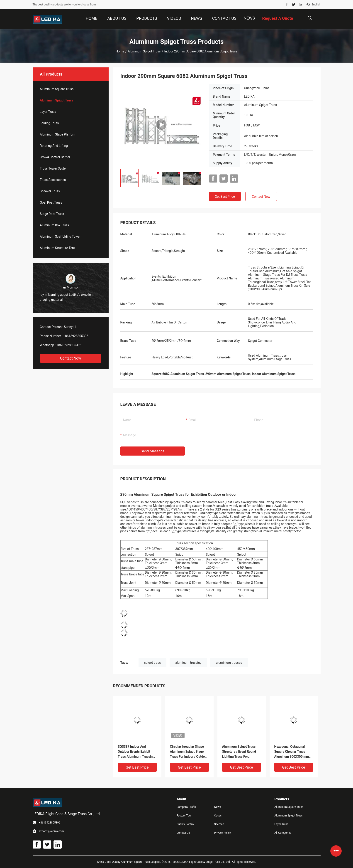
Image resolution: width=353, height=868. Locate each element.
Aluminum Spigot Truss (144, 51)
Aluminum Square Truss (57, 89)
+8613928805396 (76, 336)
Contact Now (71, 358)
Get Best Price (225, 197)
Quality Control (186, 824)
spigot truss (153, 663)
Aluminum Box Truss (55, 225)
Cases (218, 816)
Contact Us (183, 833)
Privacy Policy (222, 833)
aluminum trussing (188, 663)
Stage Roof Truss (52, 214)
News (249, 18)
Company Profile (187, 807)
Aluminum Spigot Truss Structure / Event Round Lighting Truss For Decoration (239, 752)
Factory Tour (184, 816)
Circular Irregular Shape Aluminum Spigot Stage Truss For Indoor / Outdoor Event (189, 752)
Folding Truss (49, 123)
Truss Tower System (54, 168)
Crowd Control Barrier (55, 157)
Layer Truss (48, 112)
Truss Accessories (53, 180)
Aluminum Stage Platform (58, 134)
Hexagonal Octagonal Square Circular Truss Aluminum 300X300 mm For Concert (292, 752)
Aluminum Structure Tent (57, 248)
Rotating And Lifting (54, 146)
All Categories (283, 833)
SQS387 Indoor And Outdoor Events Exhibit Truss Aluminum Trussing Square (136, 752)
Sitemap (219, 824)
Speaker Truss (50, 191)
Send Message (153, 451)
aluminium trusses (229, 663)
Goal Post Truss (51, 202)
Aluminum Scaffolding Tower (60, 237)
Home (120, 51)
